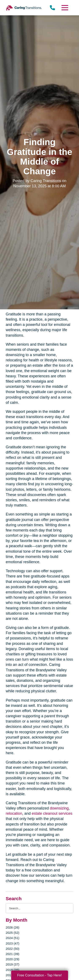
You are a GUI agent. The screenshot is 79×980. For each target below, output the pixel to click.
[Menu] (64, 8)
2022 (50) (12, 949)
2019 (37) (12, 964)
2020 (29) (12, 959)
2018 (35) (12, 970)
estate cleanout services (52, 813)
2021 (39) (12, 954)
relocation (14, 813)
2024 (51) (12, 938)
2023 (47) (12, 943)
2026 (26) (12, 927)
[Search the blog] (39, 908)
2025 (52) (12, 933)
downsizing (59, 808)
